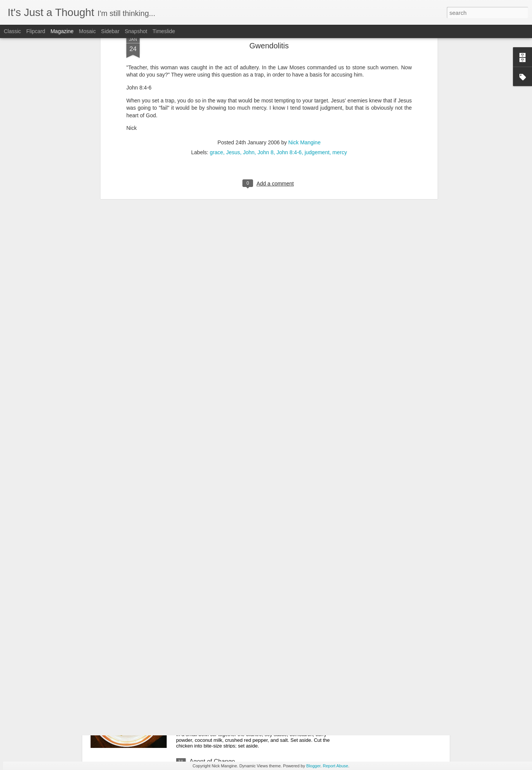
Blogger (313, 766)
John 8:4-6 (289, 40)
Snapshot (136, 31)
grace (216, 40)
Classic (12, 31)
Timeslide (164, 31)
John (249, 40)
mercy (340, 40)
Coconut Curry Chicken (221, 675)
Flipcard (36, 31)
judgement (317, 40)
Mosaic (87, 31)
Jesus (233, 40)
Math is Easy (121, 589)
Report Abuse (335, 766)
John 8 (266, 40)
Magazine (62, 31)
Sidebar (110, 31)
